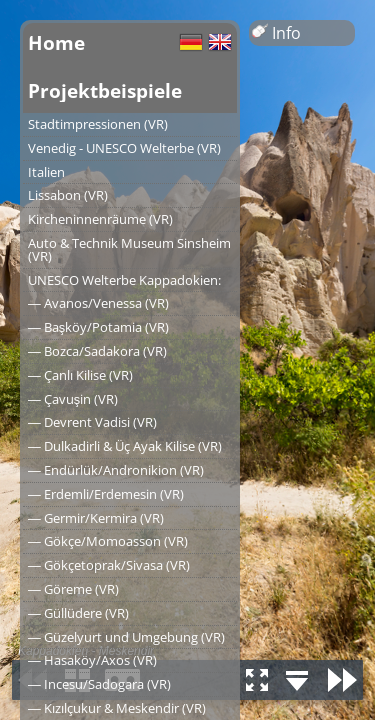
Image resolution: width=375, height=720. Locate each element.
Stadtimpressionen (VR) (98, 124)
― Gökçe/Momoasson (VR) (108, 541)
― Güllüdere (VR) (78, 613)
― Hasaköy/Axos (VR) (92, 660)
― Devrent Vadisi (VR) (92, 422)
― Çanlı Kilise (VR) (80, 375)
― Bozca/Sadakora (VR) (97, 351)
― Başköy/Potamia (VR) (98, 327)
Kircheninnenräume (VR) (100, 219)
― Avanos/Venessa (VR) (98, 303)
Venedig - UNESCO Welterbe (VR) (124, 148)
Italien (46, 172)
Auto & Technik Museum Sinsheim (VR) (129, 249)
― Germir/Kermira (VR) (96, 518)
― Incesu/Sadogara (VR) (99, 684)
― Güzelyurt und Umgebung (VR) (126, 637)
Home (56, 42)
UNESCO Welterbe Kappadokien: (124, 280)
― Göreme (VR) (73, 589)
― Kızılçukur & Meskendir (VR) (117, 708)
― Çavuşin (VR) (73, 399)
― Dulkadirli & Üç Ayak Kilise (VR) (125, 446)
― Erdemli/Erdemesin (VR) (106, 494)
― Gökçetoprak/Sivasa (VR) (109, 565)
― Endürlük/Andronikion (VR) (116, 470)
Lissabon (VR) (68, 195)
